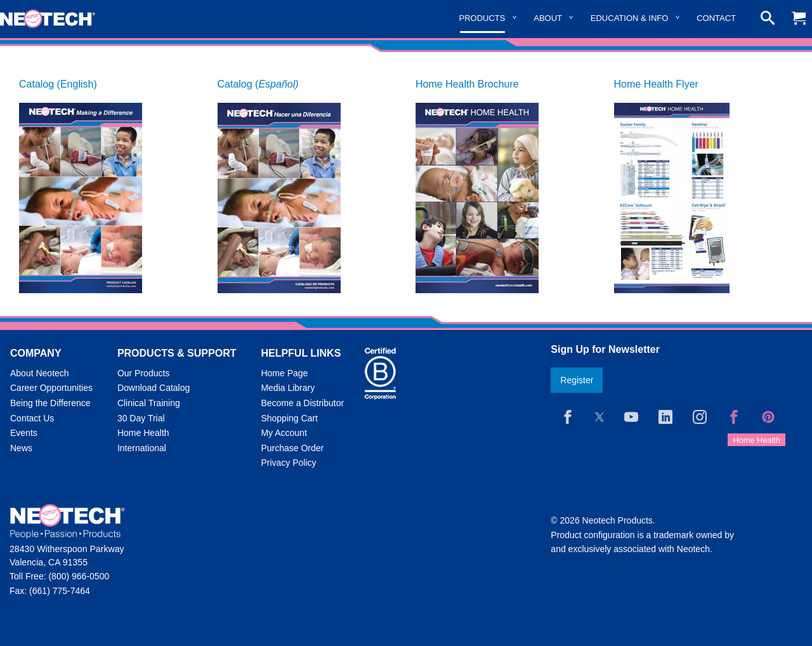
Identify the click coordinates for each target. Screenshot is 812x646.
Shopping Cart (289, 418)
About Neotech (40, 373)
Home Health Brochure (467, 84)
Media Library (288, 388)
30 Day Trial (141, 418)
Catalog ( (258, 84)
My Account (284, 433)
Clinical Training (149, 403)
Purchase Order (292, 448)
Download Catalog (154, 388)
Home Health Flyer (656, 84)
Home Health (143, 433)
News (21, 448)
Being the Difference (50, 403)
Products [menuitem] (482, 18)
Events (24, 433)
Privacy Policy (288, 463)
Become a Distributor (302, 403)
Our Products (143, 373)
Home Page (284, 373)
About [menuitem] (548, 18)
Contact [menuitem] (716, 18)
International (142, 448)
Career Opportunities (51, 388)
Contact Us (32, 418)
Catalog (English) (58, 84)
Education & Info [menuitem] (630, 18)
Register (577, 380)
